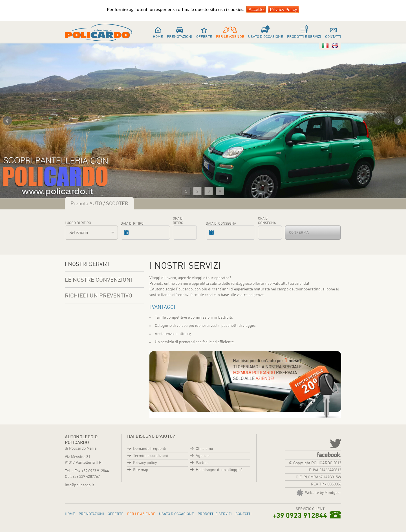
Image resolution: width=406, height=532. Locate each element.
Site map (141, 470)
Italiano (325, 46)
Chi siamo (204, 449)
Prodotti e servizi (304, 37)
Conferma (299, 233)
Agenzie (203, 456)
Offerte (204, 37)
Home (158, 37)
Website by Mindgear (319, 493)
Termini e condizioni (151, 456)
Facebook (329, 455)
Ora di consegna (267, 221)
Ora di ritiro (178, 221)
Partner (202, 463)
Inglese (335, 46)
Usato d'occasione (266, 37)
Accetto (256, 9)
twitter (335, 443)
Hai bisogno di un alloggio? (219, 470)
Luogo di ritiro (78, 223)
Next (399, 121)
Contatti (333, 37)
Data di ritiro (132, 224)
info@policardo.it (80, 485)
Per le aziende (230, 37)
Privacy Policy (283, 9)
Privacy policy (145, 463)
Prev (7, 121)
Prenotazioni (180, 37)
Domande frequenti (150, 449)
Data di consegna (221, 224)
